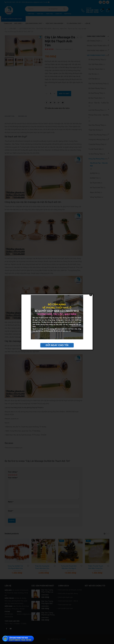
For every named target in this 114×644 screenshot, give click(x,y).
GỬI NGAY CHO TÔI (57, 345)
